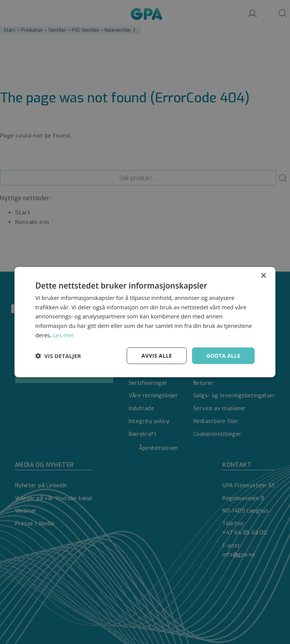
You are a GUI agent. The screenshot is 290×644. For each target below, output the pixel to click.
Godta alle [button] (223, 355)
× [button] (263, 276)
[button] (58, 356)
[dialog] (145, 322)
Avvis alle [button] (157, 355)
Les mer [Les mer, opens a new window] (64, 335)
